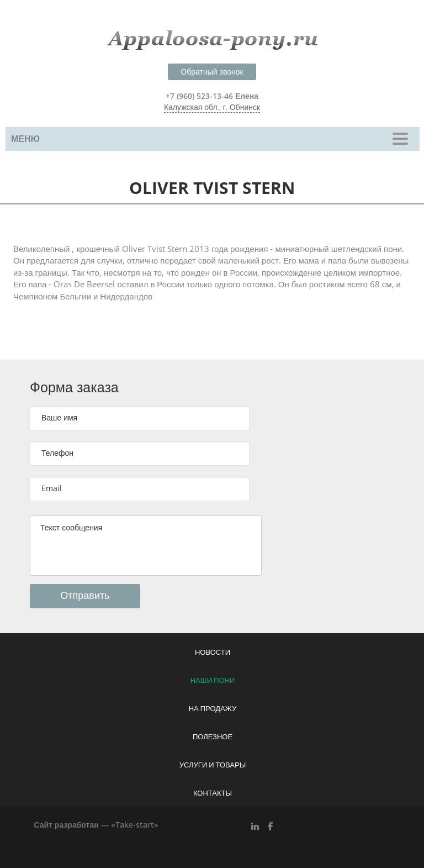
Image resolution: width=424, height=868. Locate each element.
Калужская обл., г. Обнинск (212, 107)
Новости (213, 653)
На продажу (213, 709)
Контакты (213, 793)
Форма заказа (74, 388)
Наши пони (213, 681)
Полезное (213, 737)
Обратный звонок (212, 72)
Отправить (85, 596)
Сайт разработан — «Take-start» (96, 825)
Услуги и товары (213, 765)
